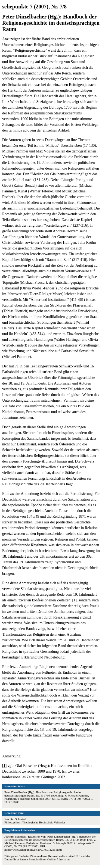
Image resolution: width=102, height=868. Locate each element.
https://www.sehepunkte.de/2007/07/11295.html (33, 850)
